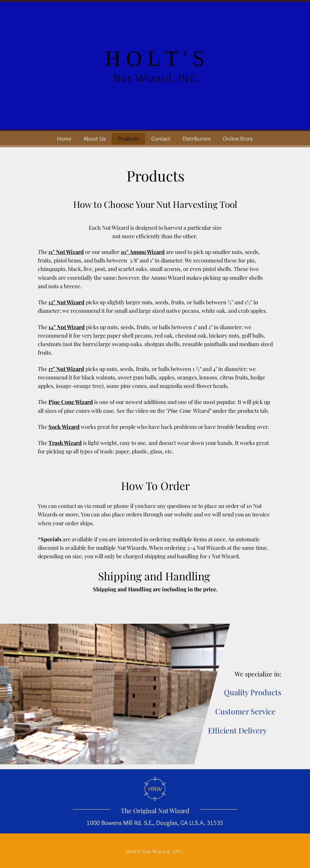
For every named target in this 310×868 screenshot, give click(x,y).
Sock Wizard (64, 427)
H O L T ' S (155, 58)
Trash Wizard (65, 443)
